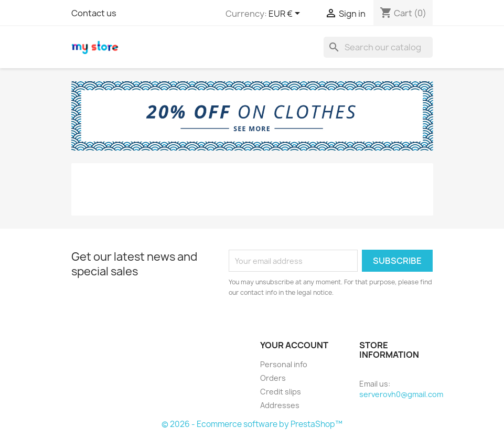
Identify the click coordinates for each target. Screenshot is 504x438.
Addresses (280, 405)
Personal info (284, 364)
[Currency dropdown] (286, 14)
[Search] (378, 47)
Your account (294, 345)
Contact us (94, 13)
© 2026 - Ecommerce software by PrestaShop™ (252, 424)
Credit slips (281, 392)
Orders (273, 378)
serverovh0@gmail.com (401, 394)
